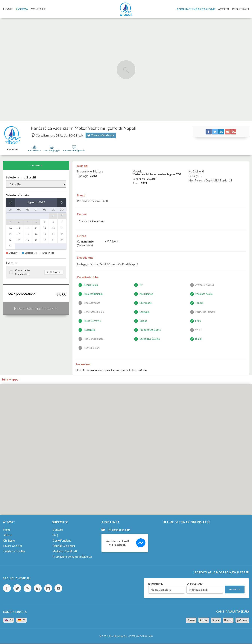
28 (45, 240)
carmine (12, 149)
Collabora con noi (14, 551)
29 (53, 240)
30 (62, 240)
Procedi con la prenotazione (36, 308)
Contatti (58, 530)
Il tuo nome (156, 584)
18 (19, 234)
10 (10, 228)
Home (7, 530)
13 (36, 228)
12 (28, 228)
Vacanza (36, 165)
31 (10, 246)
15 (53, 228)
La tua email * (195, 584)
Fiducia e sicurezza (64, 546)
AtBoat (126, 9)
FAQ (55, 535)
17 (10, 234)
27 (36, 240)
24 (10, 240)
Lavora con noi (13, 546)
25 (19, 240)
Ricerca (8, 535)
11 (19, 228)
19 (28, 234)
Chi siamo (9, 541)
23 (62, 234)
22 (53, 234)
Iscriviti (235, 590)
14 (45, 228)
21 (45, 234)
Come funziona (62, 541)
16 (62, 228)
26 (28, 240)
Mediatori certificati (65, 551)
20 (36, 234)
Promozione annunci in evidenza (72, 557)
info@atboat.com (119, 530)
